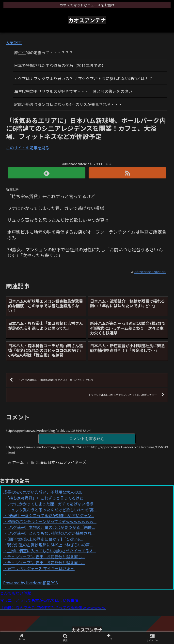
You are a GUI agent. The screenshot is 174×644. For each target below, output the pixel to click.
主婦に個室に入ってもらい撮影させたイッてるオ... (52, 551)
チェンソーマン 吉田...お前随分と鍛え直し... (46, 557)
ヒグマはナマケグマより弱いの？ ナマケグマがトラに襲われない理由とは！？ (83, 78)
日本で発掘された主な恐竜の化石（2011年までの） (60, 65)
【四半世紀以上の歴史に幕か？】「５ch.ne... (45, 539)
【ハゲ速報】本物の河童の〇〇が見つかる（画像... (51, 527)
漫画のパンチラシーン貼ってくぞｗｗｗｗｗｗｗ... (52, 521)
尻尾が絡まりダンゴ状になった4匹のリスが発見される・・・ (68, 104)
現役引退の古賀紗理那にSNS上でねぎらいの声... (50, 545)
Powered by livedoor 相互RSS (31, 583)
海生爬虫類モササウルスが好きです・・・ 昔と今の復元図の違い (73, 91)
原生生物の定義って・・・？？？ (43, 52)
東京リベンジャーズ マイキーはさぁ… (41, 568)
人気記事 (14, 42)
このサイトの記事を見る (28, 148)
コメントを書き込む (87, 439)
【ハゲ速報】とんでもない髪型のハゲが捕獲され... (51, 533)
